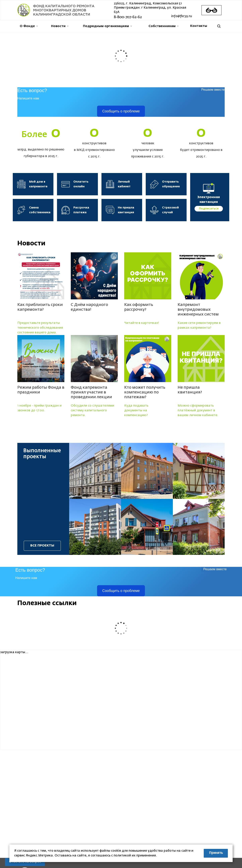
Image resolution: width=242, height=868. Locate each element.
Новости (60, 26)
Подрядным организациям (107, 26)
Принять (216, 853)
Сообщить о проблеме (121, 111)
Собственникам (164, 26)
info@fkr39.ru (182, 16)
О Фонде (29, 26)
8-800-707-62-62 (128, 17)
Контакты (199, 26)
